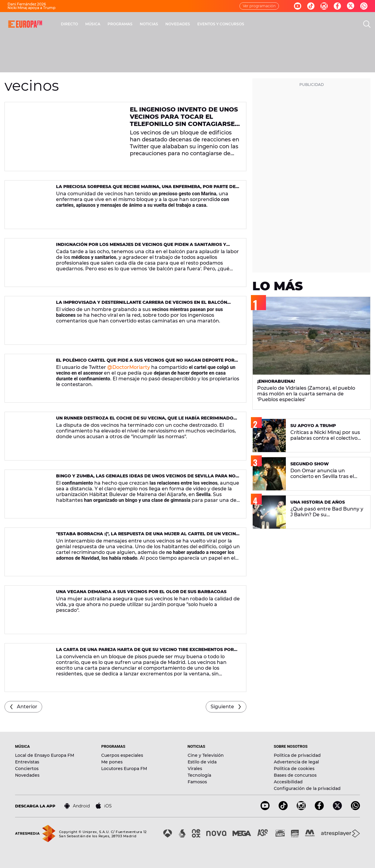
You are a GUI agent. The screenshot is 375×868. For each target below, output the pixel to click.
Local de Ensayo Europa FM (45, 755)
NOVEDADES (178, 24)
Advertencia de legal (296, 762)
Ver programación (259, 6)
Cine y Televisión (206, 755)
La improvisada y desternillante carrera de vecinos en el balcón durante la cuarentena (142, 305)
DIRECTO (69, 24)
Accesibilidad (288, 782)
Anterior (27, 707)
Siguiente (222, 707)
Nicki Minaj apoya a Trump (31, 8)
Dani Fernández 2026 (27, 4)
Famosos (197, 782)
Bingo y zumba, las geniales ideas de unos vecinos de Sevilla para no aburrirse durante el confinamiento (146, 478)
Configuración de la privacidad (307, 788)
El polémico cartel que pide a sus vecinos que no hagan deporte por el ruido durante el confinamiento (145, 363)
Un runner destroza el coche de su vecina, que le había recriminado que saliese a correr (145, 421)
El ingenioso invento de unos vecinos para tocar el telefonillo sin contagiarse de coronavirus (184, 120)
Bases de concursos (295, 775)
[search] (367, 24)
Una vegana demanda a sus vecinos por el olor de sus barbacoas (141, 592)
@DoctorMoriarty (129, 367)
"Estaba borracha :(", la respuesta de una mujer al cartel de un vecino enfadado (148, 536)
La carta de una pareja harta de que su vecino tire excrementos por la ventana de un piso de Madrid (145, 652)
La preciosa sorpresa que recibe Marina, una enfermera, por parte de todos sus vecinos (146, 189)
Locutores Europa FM (124, 769)
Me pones (112, 762)
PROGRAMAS (120, 24)
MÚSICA (93, 24)
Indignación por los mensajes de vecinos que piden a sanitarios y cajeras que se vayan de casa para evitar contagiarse (141, 247)
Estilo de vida (202, 762)
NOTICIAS (149, 24)
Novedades (27, 775)
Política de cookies (294, 769)
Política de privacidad (297, 755)
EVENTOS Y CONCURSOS (221, 24)
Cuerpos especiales (122, 755)
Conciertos (27, 769)
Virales (195, 769)
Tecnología (199, 775)
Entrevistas (27, 762)
